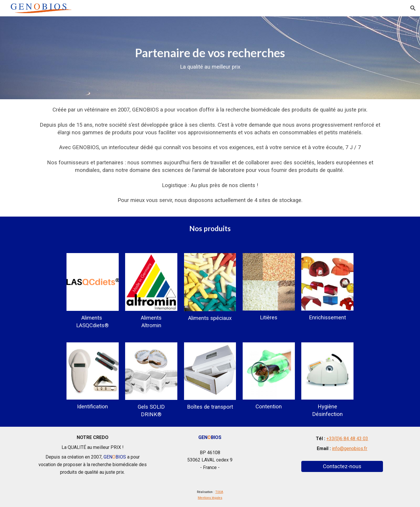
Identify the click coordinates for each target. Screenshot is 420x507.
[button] (413, 8)
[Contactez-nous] (342, 466)
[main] (210, 58)
